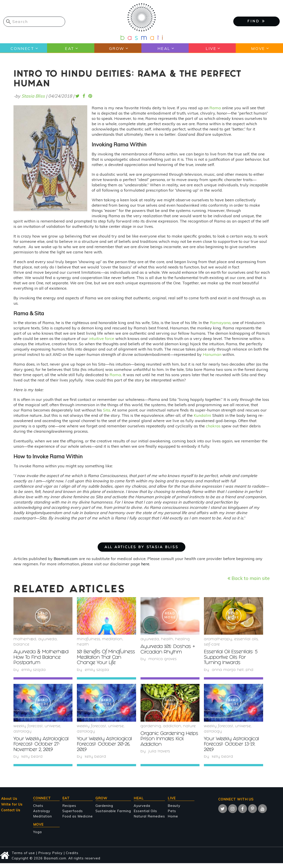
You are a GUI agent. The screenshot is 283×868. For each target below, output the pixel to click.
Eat (69, 48)
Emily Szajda (34, 670)
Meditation (43, 821)
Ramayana (220, 323)
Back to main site (249, 578)
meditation (112, 639)
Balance (21, 645)
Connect (22, 48)
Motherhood (25, 639)
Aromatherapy (218, 639)
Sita (107, 410)
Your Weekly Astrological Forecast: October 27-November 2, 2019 (42, 749)
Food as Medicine (78, 821)
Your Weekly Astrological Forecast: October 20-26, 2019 (105, 749)
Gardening (151, 731)
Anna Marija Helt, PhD (233, 670)
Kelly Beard (32, 761)
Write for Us (12, 809)
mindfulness (88, 639)
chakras (213, 426)
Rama (215, 108)
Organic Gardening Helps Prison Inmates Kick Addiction (165, 744)
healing (182, 639)
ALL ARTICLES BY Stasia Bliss (141, 547)
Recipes (69, 810)
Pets (172, 816)
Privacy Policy (50, 858)
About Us (9, 803)
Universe (52, 731)
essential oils (246, 639)
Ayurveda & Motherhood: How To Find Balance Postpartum (43, 658)
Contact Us (11, 815)
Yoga (37, 837)
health (83, 645)
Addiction (172, 731)
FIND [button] (256, 21)
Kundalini (202, 415)
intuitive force (102, 339)
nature (189, 731)
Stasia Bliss (33, 96)
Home (173, 821)
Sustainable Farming (113, 816)
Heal (164, 48)
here (145, 564)
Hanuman (212, 354)
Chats (38, 810)
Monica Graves (163, 659)
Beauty (174, 810)
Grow (117, 48)
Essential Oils (145, 816)
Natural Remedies (149, 821)
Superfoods (73, 816)
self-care (212, 645)
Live (211, 48)
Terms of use (23, 858)
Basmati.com (66, 559)
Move (258, 48)
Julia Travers (159, 756)
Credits (72, 858)
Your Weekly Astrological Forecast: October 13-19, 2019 (233, 749)
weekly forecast (28, 731)
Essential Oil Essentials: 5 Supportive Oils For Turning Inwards (232, 658)
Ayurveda (47, 639)
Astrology (23, 737)
